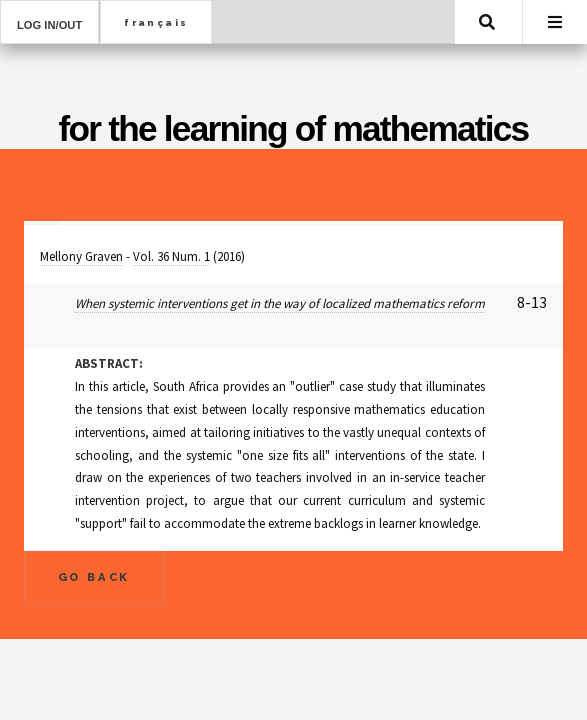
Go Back (94, 577)
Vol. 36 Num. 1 (171, 256)
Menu (555, 22)
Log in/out (49, 25)
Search (487, 22)
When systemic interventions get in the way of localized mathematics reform (280, 303)
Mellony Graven (81, 256)
